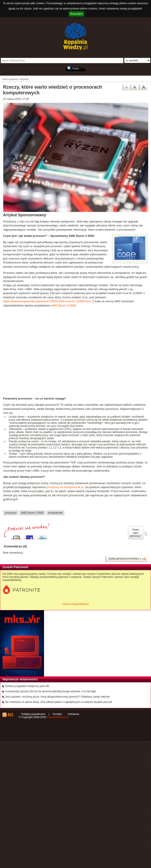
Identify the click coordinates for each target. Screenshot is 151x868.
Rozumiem (76, 14)
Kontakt (57, 714)
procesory (11, 513)
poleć (146, 534)
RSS (10, 715)
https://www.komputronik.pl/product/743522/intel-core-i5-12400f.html (47, 301)
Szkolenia (74, 714)
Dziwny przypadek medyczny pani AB (27, 686)
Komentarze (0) (15, 546)
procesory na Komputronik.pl (65, 487)
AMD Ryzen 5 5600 (63, 305)
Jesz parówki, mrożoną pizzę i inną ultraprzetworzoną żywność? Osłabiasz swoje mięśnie (57, 697)
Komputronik (55, 513)
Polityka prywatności (33, 714)
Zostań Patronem (15, 567)
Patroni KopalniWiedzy (76, 604)
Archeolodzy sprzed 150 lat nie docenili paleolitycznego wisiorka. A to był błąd (50, 691)
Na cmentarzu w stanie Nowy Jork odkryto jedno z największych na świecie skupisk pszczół (59, 702)
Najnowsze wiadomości (20, 679)
